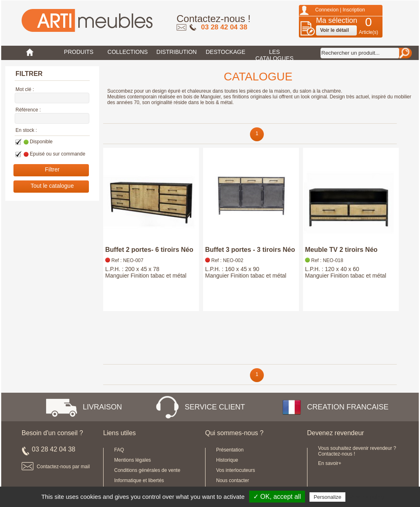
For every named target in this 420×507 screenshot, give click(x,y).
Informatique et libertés (139, 480)
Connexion (327, 10)
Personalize (327, 497)
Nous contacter (233, 480)
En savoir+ (330, 463)
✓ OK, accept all (277, 497)
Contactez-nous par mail (63, 467)
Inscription (354, 10)
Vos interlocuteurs (235, 470)
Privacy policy (367, 497)
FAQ (119, 450)
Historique (227, 460)
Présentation (230, 450)
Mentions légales (133, 460)
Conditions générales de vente (147, 470)
